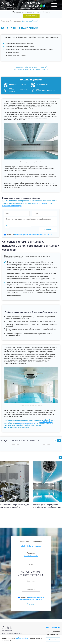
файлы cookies (22, 638)
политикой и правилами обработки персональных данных (33, 235)
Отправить (31, 604)
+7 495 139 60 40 (31, 3)
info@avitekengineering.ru (31, 8)
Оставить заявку (31, 16)
